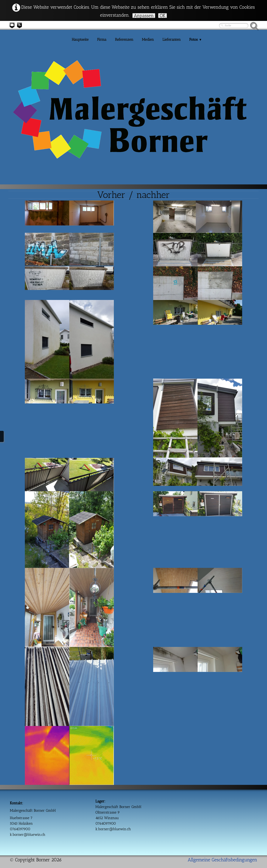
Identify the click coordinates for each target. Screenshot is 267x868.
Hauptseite (80, 39)
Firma (102, 39)
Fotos (196, 39)
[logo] (17, 77)
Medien (148, 39)
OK (163, 16)
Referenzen (124, 39)
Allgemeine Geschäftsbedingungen (222, 860)
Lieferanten (172, 39)
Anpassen (144, 16)
